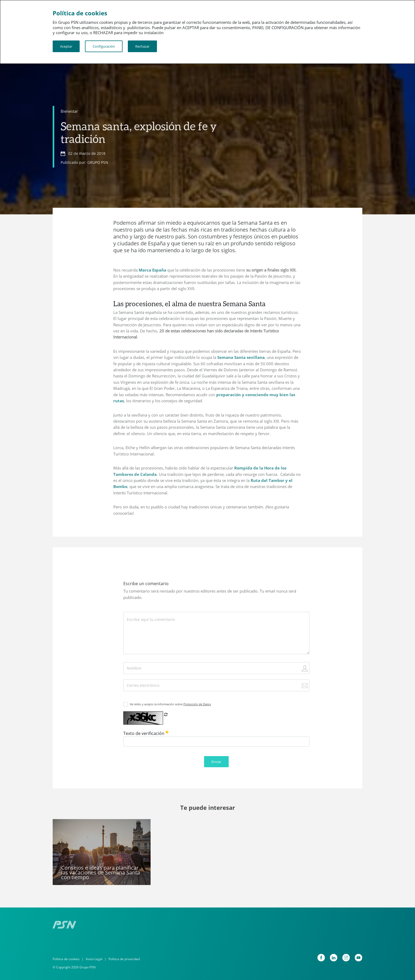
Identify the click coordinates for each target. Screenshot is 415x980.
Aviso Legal (94, 959)
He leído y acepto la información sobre (170, 704)
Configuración (104, 46)
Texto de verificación (146, 733)
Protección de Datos (197, 704)
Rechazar (142, 46)
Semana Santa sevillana (241, 357)
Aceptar (66, 46)
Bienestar (69, 111)
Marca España (152, 270)
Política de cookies (66, 959)
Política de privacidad (124, 959)
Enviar (216, 762)
